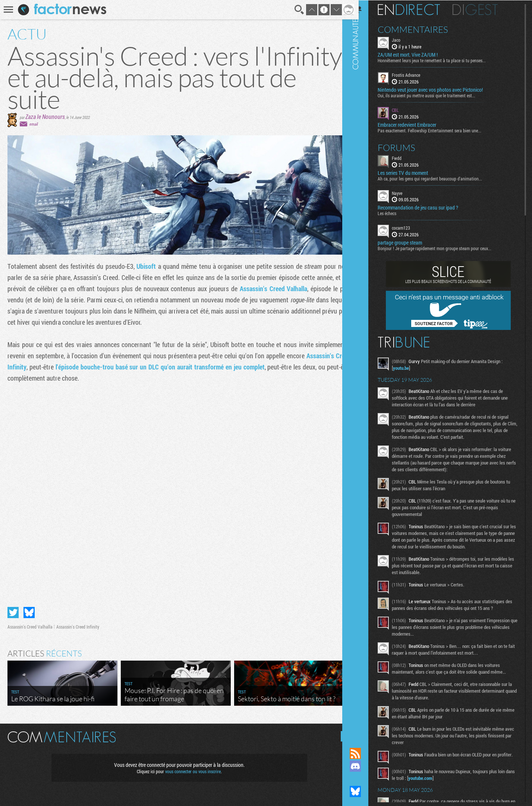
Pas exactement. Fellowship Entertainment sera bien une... (440, 130)
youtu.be (412, 368)
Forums (407, 147)
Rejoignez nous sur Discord (366, 766)
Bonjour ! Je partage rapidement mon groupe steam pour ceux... (445, 248)
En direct (420, 9)
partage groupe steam (411, 242)
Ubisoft (145, 266)
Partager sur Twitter (13, 609)
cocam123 (412, 227)
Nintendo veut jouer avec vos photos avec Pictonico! (441, 89)
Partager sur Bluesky (29, 609)
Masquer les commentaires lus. (340, 733)
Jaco (407, 40)
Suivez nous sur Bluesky (366, 791)
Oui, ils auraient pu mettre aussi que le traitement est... (437, 95)
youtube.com (441, 787)
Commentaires (424, 29)
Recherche (294, 10)
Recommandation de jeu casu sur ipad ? (429, 207)
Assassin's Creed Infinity (78, 623)
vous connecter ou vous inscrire (190, 768)
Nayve (408, 192)
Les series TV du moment (414, 172)
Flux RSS (366, 753)
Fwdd (407, 157)
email (34, 124)
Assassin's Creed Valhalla (269, 289)
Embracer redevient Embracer (418, 124)
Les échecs (398, 213)
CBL (406, 110)
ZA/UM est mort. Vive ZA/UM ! (418, 54)
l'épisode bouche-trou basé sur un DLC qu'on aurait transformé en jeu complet (158, 367)
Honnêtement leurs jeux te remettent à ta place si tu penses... (443, 60)
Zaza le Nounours (45, 117)
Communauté (366, 367)
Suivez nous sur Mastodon (366, 779)
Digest (486, 9)
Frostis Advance (417, 75)
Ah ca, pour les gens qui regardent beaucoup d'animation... (441, 178)
